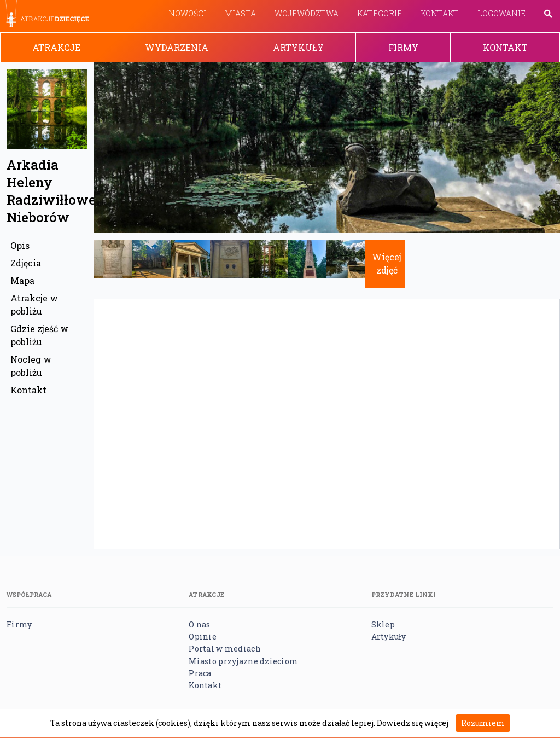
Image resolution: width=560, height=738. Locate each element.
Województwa (307, 13)
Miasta (240, 13)
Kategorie (380, 13)
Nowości (187, 13)
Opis (20, 245)
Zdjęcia (26, 263)
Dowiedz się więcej (413, 723)
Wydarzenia (177, 47)
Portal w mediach (224, 649)
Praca (200, 673)
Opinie (203, 637)
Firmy (403, 47)
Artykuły (298, 47)
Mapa (22, 280)
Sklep (383, 624)
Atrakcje (56, 47)
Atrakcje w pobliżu (34, 304)
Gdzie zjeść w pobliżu (39, 335)
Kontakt (440, 13)
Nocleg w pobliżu (31, 366)
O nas (199, 624)
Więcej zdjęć (387, 263)
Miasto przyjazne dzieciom (243, 661)
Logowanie (501, 13)
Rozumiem (483, 723)
